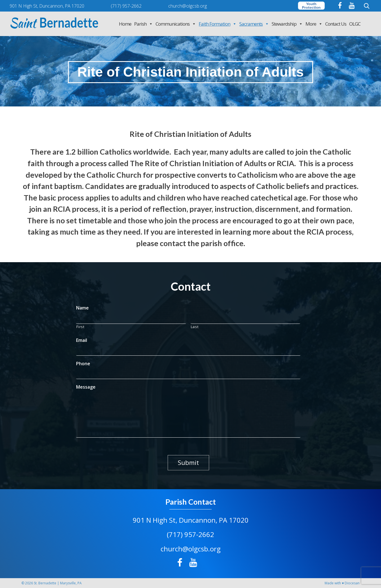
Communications (176, 24)
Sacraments (254, 24)
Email (82, 340)
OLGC (355, 24)
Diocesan (352, 583)
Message (86, 387)
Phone (83, 364)
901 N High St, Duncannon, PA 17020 (191, 520)
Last (195, 327)
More (314, 24)
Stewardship (287, 24)
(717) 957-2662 (191, 534)
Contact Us (336, 24)
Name (82, 308)
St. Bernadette (45, 583)
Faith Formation (218, 24)
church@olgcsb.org (191, 549)
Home (125, 24)
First (80, 327)
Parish (143, 24)
